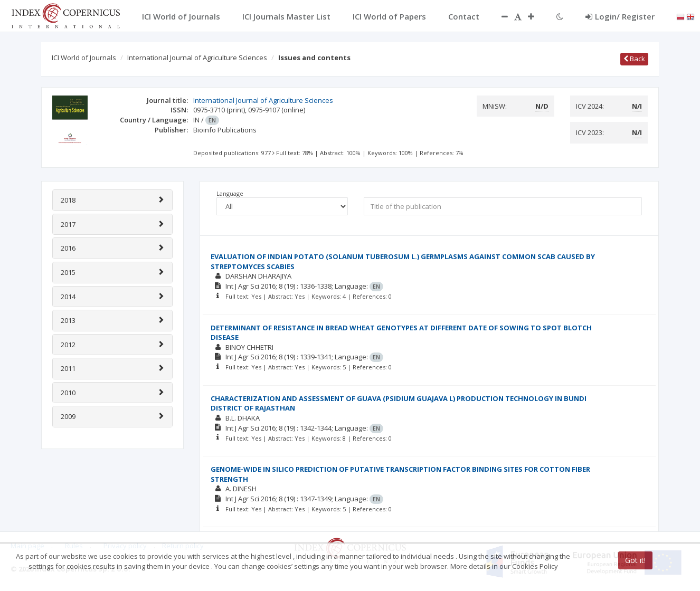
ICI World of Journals (84, 58)
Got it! (635, 560)
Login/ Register (620, 16)
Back (634, 59)
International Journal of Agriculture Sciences (197, 58)
